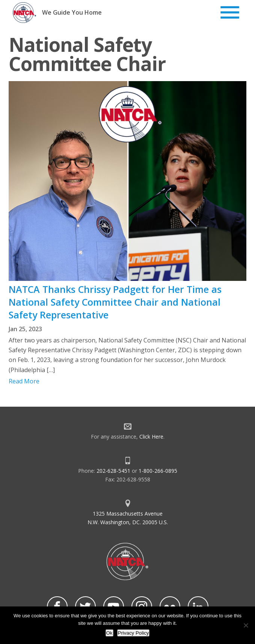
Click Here (151, 437)
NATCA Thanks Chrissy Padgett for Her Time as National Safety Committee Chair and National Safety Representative (115, 302)
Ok (109, 633)
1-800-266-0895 (158, 471)
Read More (24, 381)
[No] (246, 625)
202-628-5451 (113, 471)
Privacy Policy (134, 633)
